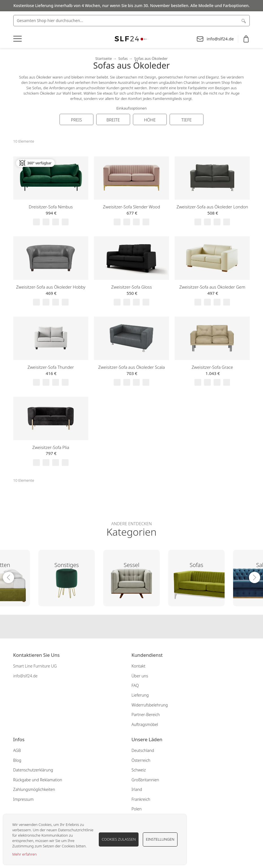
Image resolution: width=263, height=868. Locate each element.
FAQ (135, 685)
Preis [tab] (76, 120)
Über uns (140, 676)
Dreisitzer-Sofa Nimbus (51, 207)
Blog (17, 760)
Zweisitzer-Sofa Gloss (131, 287)
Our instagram (131, 627)
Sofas (123, 58)
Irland (137, 789)
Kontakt (138, 666)
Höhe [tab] (150, 120)
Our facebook (120, 627)
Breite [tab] (113, 120)
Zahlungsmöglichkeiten (34, 789)
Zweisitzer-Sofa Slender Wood (131, 207)
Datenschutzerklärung (33, 770)
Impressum (23, 799)
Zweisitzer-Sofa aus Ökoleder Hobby (51, 287)
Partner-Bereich (146, 715)
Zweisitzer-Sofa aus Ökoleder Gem (212, 287)
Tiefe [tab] (187, 120)
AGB (17, 750)
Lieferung (140, 695)
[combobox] (132, 21)
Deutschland (143, 750)
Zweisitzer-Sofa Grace (212, 367)
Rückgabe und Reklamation (38, 780)
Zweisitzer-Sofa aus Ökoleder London (212, 207)
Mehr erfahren (25, 854)
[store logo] (131, 39)
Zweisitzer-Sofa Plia (51, 447)
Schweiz (139, 770)
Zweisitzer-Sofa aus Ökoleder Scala (131, 367)
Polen (137, 809)
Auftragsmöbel (145, 724)
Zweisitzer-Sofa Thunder (51, 367)
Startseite (104, 58)
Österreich (141, 760)
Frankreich (141, 799)
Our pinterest (143, 627)
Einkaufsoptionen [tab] (131, 108)
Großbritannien (145, 780)
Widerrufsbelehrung (150, 705)
